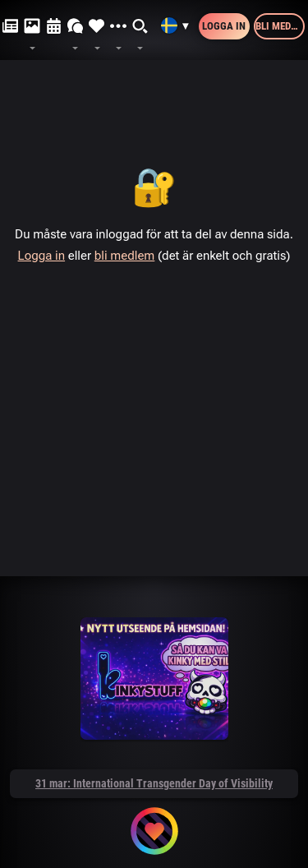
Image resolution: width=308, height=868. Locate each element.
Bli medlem (280, 26)
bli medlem (125, 256)
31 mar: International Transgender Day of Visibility (154, 783)
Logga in (224, 26)
